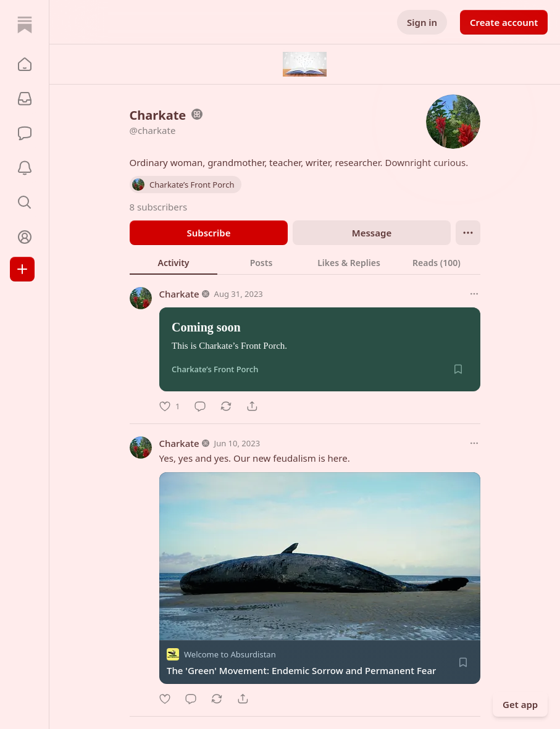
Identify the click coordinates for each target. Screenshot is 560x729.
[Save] (458, 369)
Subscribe (208, 233)
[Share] (252, 406)
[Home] (25, 25)
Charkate (179, 294)
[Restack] (226, 406)
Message (371, 233)
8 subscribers (159, 207)
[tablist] (305, 262)
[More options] (474, 294)
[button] (25, 64)
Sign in (422, 22)
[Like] (169, 406)
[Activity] (25, 168)
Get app (520, 704)
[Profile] (25, 237)
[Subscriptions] (25, 99)
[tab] (173, 262)
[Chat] (25, 133)
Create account (504, 22)
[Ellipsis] (468, 233)
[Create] (22, 269)
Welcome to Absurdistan (230, 654)
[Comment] (200, 406)
